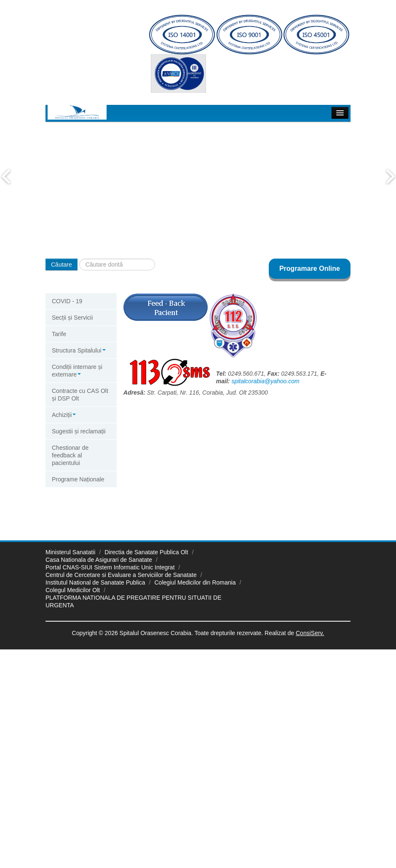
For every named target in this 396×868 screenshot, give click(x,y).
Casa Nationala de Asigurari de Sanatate (99, 560)
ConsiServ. (310, 633)
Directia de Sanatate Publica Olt (146, 552)
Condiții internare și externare (77, 371)
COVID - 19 (67, 301)
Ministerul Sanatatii (70, 552)
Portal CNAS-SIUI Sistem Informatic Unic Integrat (110, 567)
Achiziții (64, 415)
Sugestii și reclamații (79, 431)
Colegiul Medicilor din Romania (195, 582)
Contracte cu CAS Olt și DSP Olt (80, 395)
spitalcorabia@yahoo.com (265, 381)
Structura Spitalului (79, 350)
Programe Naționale (78, 479)
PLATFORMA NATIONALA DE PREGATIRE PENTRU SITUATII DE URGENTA (133, 601)
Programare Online (310, 268)
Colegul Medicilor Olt (73, 590)
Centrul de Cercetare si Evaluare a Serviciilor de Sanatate (121, 575)
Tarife (59, 334)
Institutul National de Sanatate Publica (95, 582)
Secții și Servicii (72, 318)
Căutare (62, 264)
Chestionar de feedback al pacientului (70, 455)
